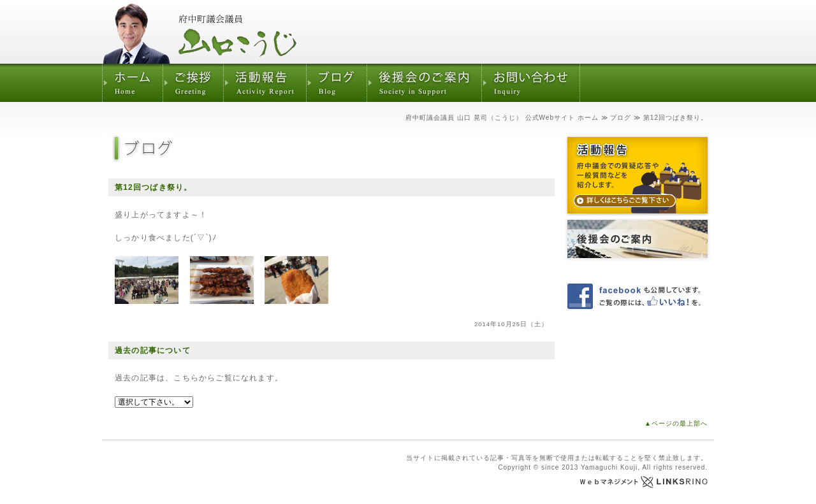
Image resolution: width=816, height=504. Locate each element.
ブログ (621, 118)
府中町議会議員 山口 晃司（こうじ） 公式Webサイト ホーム (502, 118)
